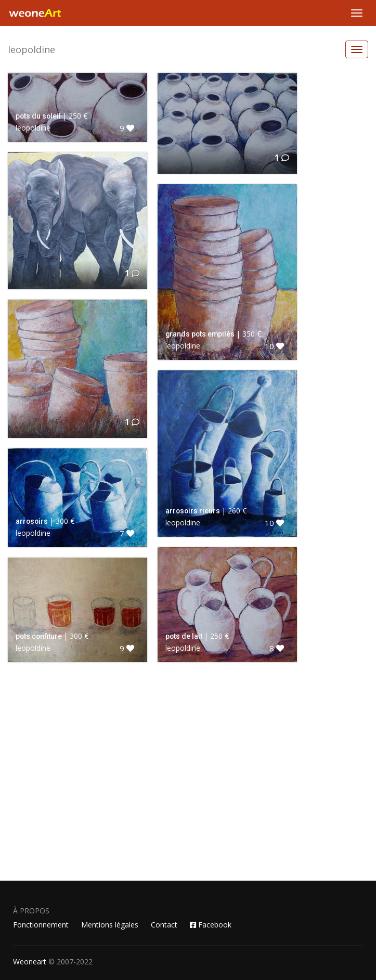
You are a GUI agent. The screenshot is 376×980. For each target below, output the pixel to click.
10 (274, 346)
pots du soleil (38, 116)
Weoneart (30, 962)
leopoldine (31, 49)
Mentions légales (110, 925)
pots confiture (39, 636)
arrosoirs (32, 521)
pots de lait (184, 636)
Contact (164, 925)
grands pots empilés (200, 334)
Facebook (211, 925)
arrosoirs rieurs (193, 511)
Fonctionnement (41, 925)
